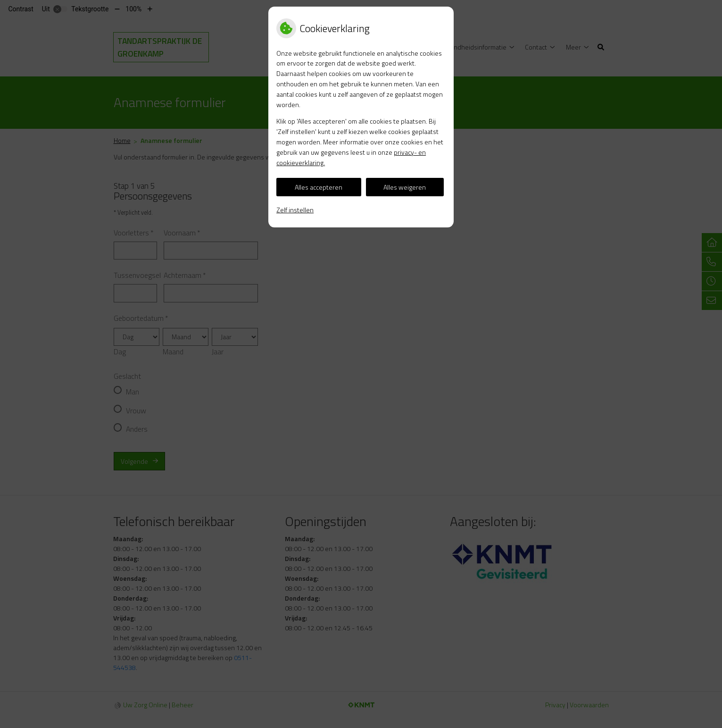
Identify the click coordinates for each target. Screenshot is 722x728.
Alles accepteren (319, 187)
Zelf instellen (295, 210)
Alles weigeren (405, 187)
